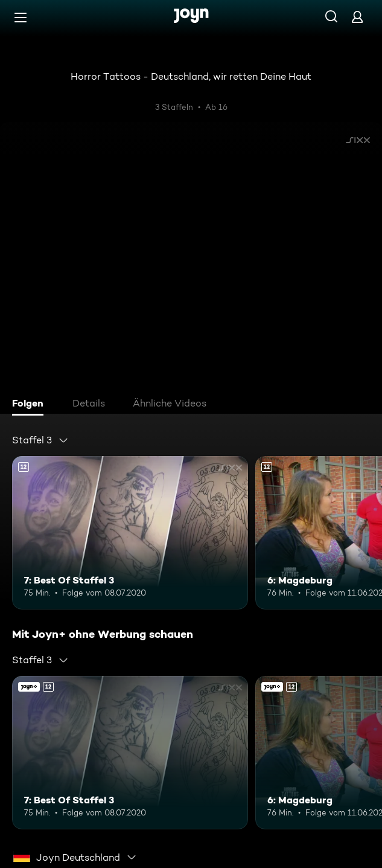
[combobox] (40, 440)
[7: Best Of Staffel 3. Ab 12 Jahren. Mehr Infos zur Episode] (130, 533)
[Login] (357, 17)
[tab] (31, 405)
